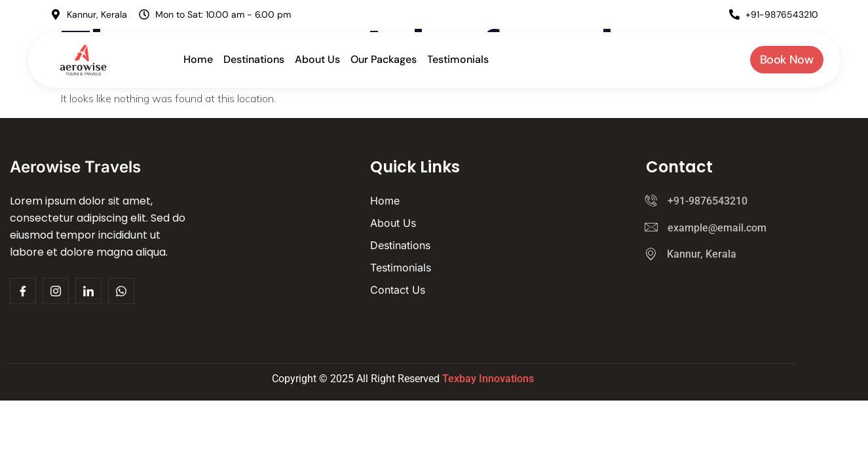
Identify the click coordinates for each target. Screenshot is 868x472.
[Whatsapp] (121, 291)
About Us (317, 59)
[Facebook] (88, 291)
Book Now (787, 60)
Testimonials (458, 59)
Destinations (254, 59)
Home (198, 59)
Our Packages (384, 59)
